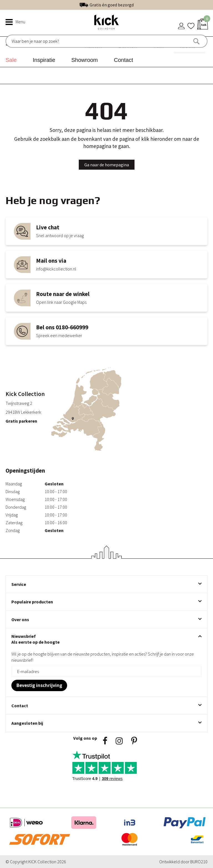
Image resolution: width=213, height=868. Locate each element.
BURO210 (199, 862)
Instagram (119, 741)
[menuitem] (13, 60)
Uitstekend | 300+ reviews (118, 5)
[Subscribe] (39, 685)
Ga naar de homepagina (107, 165)
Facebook (105, 741)
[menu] (106, 52)
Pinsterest (134, 741)
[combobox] (35, 41)
